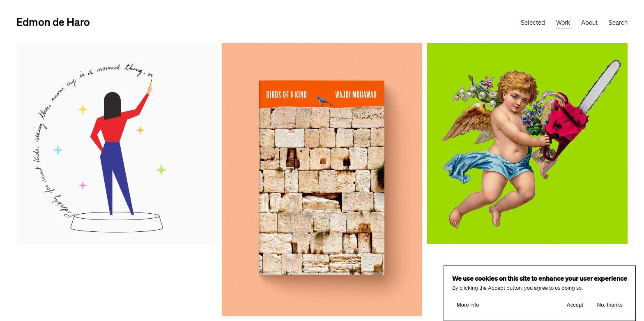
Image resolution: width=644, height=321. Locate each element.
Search (618, 23)
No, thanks (610, 305)
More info (468, 305)
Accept (575, 305)
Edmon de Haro (53, 22)
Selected (533, 23)
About (589, 23)
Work (563, 23)
